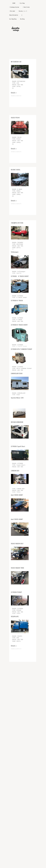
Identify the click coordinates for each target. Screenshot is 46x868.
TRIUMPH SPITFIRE (17, 228)
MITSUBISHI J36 (16, 109)
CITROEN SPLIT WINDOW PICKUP (22, 349)
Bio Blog (22, 19)
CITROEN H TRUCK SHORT (20, 276)
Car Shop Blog (13, 19)
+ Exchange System (14, 7)
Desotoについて (23, 11)
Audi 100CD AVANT (17, 495)
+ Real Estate (26, 7)
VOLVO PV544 (15, 173)
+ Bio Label (12, 11)
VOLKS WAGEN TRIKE (18, 568)
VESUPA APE (15, 616)
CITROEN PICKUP (16, 592)
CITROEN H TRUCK (17, 301)
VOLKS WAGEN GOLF (17, 544)
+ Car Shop (22, 3)
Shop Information (14, 15)
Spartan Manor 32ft (17, 398)
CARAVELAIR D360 (17, 373)
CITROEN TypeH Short (18, 446)
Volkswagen (15, 252)
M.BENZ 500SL (16, 203)
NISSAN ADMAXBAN (17, 422)
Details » (14, 140)
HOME (14, 3)
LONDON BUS (15, 471)
